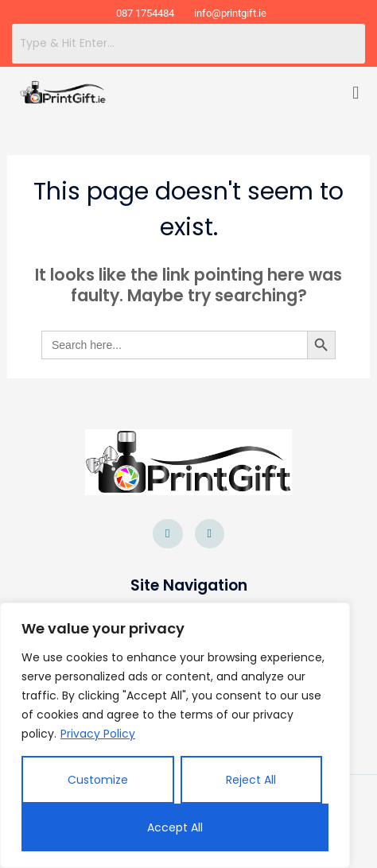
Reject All (251, 780)
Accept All (175, 827)
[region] (175, 735)
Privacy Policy (98, 734)
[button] (356, 93)
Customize (98, 780)
